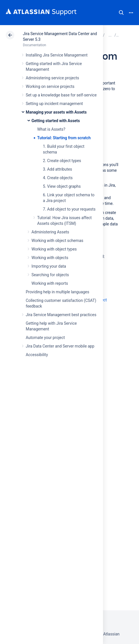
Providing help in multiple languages (57, 292)
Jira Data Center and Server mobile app (60, 346)
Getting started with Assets (56, 121)
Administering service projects (52, 78)
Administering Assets (50, 232)
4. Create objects (58, 178)
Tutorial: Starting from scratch (64, 138)
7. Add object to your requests (69, 209)
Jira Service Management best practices (61, 315)
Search (121, 13)
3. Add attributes (57, 169)
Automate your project (45, 338)
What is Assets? (51, 129)
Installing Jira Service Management (57, 55)
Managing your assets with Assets (56, 112)
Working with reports (50, 283)
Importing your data (49, 266)
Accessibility (37, 355)
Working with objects (50, 258)
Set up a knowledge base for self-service (61, 95)
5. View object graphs (62, 186)
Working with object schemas (57, 241)
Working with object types (54, 249)
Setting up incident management (54, 104)
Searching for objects (50, 275)
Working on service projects (50, 86)
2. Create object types (62, 161)
